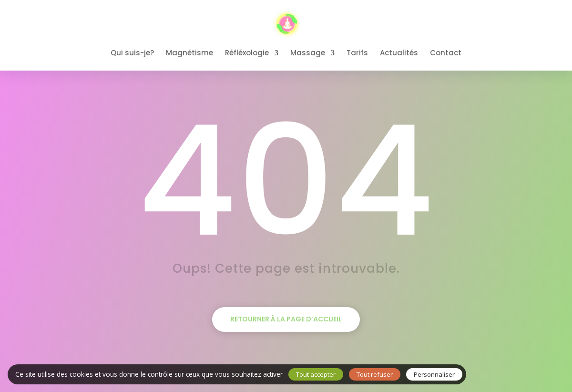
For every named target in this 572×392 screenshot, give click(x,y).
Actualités (399, 54)
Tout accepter (316, 374)
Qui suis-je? (132, 54)
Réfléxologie (247, 54)
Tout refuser (375, 374)
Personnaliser (434, 374)
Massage (308, 54)
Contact (446, 54)
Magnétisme (189, 54)
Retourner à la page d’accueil (286, 319)
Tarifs (357, 54)
